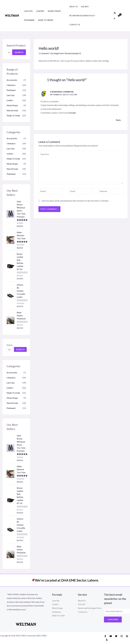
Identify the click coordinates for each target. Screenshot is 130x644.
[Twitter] (116, 636)
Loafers (40, 11)
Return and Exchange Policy (82, 16)
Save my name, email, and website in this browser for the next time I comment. (75, 201)
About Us (74, 7)
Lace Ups (28, 11)
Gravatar (72, 113)
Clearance (11, 85)
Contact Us (75, 25)
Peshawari (29, 20)
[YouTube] (111, 636)
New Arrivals (12, 110)
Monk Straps (54, 11)
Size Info (85, 7)
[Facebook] (105, 636)
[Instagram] (122, 636)
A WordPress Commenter (62, 92)
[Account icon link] (124, 16)
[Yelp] (107, 640)
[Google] (127, 636)
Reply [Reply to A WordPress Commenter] (118, 120)
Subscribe (113, 619)
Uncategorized (57, 53)
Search (19, 52)
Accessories (12, 80)
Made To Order (46, 20)
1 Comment (44, 53)
